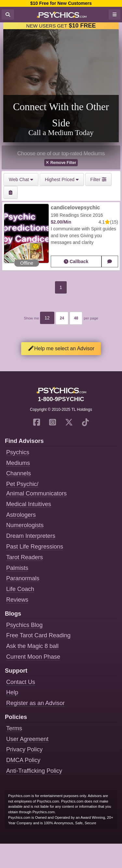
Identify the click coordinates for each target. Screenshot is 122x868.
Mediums (18, 463)
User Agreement (27, 739)
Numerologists (25, 525)
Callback (76, 261)
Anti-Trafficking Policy (34, 771)
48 (76, 318)
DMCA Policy (23, 760)
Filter (98, 179)
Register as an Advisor (35, 703)
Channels (19, 473)
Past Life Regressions (35, 547)
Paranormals (23, 578)
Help (12, 692)
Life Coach (20, 589)
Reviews (17, 600)
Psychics (18, 452)
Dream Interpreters (31, 536)
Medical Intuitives (29, 504)
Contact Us (21, 682)
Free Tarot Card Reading (38, 635)
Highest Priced (62, 179)
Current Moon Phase (33, 657)
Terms (14, 728)
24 (62, 318)
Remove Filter (61, 163)
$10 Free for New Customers (61, 3)
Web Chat (21, 179)
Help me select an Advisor (61, 348)
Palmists (17, 568)
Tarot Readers (25, 557)
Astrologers (21, 515)
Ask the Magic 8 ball (32, 646)
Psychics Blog (24, 625)
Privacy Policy (24, 749)
